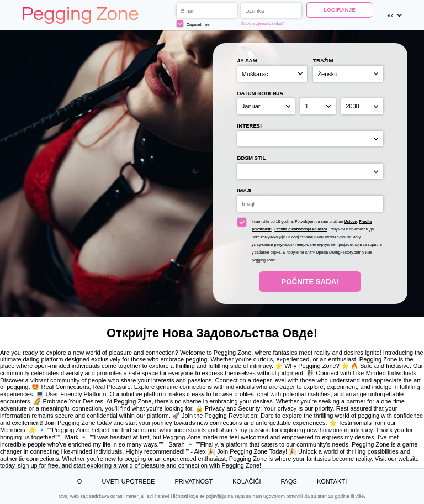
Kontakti (332, 481)
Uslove (350, 221)
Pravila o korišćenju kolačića (301, 229)
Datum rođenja (261, 93)
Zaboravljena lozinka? (263, 23)
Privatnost (194, 481)
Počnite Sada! (310, 282)
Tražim (323, 61)
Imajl (245, 190)
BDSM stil (252, 158)
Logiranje (340, 10)
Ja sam (247, 61)
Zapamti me (193, 24)
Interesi (250, 126)
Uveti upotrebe (128, 481)
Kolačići (247, 481)
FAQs (289, 481)
